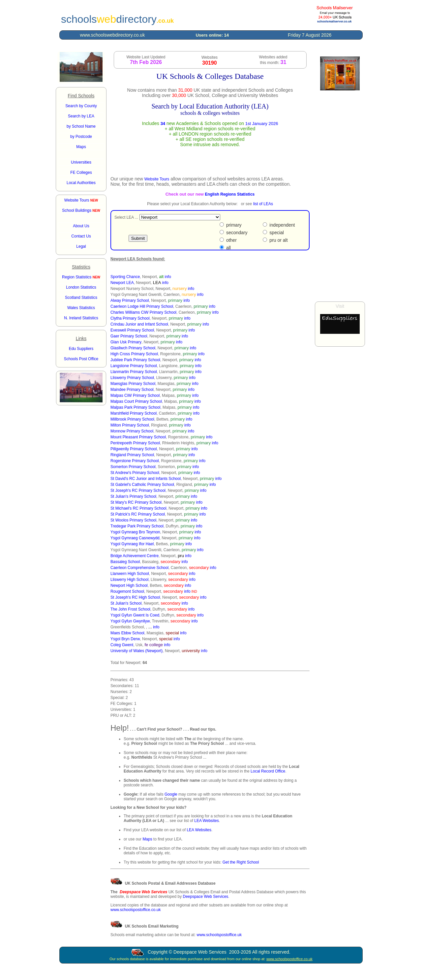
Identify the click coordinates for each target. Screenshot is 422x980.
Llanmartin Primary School (134, 372)
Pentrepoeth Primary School (135, 443)
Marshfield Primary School (134, 413)
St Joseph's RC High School (135, 597)
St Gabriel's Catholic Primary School (142, 485)
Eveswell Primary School (132, 330)
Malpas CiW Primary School (135, 395)
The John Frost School (130, 609)
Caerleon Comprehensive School (139, 568)
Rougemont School (127, 591)
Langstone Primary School (134, 366)
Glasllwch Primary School (133, 348)
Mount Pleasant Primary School (138, 437)
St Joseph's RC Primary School (138, 490)
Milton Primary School (130, 425)
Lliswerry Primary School (132, 378)
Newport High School (129, 585)
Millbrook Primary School (132, 419)
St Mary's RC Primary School (136, 502)
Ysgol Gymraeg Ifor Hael (132, 544)
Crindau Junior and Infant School (139, 324)
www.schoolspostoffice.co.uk (136, 910)
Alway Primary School (130, 300)
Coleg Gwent (122, 645)
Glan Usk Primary (126, 342)
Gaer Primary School (129, 336)
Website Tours (81, 200)
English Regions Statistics (230, 194)
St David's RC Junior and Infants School (146, 479)
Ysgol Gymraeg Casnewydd (135, 538)
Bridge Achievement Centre (135, 556)
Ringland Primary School (132, 455)
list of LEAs (263, 204)
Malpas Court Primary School (136, 401)
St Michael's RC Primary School (138, 508)
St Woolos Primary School (133, 520)
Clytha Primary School (130, 318)
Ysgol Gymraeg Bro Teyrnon (135, 532)
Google (171, 794)
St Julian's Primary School (133, 496)
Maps (147, 839)
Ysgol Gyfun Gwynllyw (130, 621)
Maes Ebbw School (127, 633)
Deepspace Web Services (205, 897)
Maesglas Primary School (133, 384)
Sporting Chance (125, 277)
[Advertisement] (340, 196)
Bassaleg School (125, 562)
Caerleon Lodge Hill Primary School (142, 306)
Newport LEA (122, 283)
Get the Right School (241, 862)
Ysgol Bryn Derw (125, 639)
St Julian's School (126, 603)
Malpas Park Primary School (135, 407)
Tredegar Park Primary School (137, 526)
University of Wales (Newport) (136, 651)
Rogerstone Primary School (135, 461)
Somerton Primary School (133, 467)
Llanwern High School (130, 574)
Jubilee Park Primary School (135, 360)
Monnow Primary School (132, 431)
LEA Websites (206, 821)
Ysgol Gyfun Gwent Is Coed (135, 615)
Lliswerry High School (129, 580)
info (168, 277)
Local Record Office (268, 771)
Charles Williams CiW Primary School (143, 312)
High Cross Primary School (134, 354)
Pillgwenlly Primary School (134, 449)
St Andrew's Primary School (135, 473)
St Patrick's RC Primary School (138, 514)
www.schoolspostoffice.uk (219, 935)
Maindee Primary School (132, 390)
